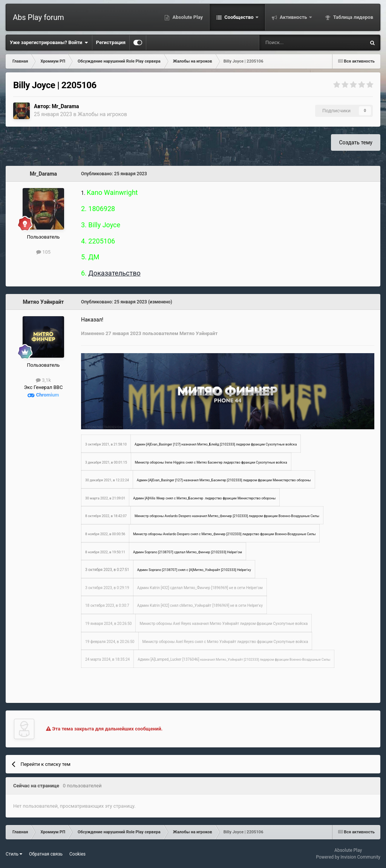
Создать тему (356, 142)
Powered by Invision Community (348, 857)
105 (43, 252)
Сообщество (239, 17)
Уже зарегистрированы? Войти (49, 43)
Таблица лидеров (353, 17)
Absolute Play (187, 17)
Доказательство (114, 273)
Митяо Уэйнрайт (44, 302)
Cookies (77, 854)
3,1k (43, 380)
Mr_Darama (65, 106)
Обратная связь (46, 854)
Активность (293, 17)
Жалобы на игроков (102, 114)
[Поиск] (292, 43)
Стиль (14, 854)
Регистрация (111, 42)
